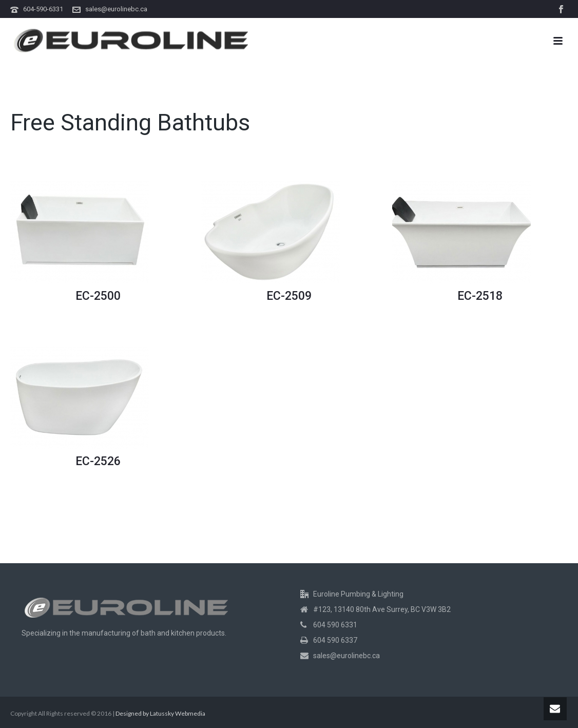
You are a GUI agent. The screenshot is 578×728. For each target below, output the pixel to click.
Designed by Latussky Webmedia (160, 713)
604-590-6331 (43, 9)
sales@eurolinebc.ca (116, 9)
